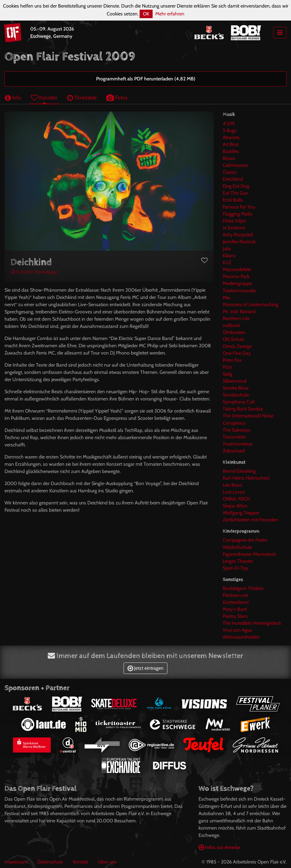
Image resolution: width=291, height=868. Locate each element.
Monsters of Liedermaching (251, 304)
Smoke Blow (236, 388)
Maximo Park (236, 276)
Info (13, 97)
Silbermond (235, 381)
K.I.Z (227, 262)
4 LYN (229, 123)
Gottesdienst (236, 602)
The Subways (236, 430)
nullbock (231, 325)
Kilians (229, 256)
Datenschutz (50, 862)
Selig (228, 374)
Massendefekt (237, 269)
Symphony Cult (239, 402)
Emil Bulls (233, 200)
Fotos (117, 97)
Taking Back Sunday (243, 409)
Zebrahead (234, 451)
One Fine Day (237, 353)
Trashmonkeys (238, 444)
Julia (227, 249)
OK (146, 14)
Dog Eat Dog (236, 186)
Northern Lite (236, 318)
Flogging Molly (238, 214)
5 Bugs (230, 130)
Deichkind (233, 179)
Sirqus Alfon (235, 506)
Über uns (107, 862)
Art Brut (231, 144)
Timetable (82, 97)
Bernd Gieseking (239, 471)
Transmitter (234, 437)
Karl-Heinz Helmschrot (246, 478)
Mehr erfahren (170, 14)
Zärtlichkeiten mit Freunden (250, 520)
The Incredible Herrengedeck (252, 623)
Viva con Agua (237, 630)
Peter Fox (232, 360)
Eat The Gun (235, 193)
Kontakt (81, 862)
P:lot (227, 367)
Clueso (230, 172)
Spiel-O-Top (235, 568)
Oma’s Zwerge (237, 346)
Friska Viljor (234, 221)
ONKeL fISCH (236, 499)
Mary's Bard (235, 609)
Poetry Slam (235, 616)
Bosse (229, 158)
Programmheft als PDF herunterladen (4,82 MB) (146, 79)
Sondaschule (236, 395)
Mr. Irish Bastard (239, 311)
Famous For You (239, 207)
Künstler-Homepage (34, 272)
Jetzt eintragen (145, 668)
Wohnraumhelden (241, 637)
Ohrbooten (234, 332)
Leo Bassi (232, 485)
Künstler (44, 97)
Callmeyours (236, 165)
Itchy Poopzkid (238, 235)
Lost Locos (234, 492)
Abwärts (231, 137)
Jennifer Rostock (239, 242)
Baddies (231, 151)
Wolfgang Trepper (241, 513)
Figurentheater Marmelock (249, 554)
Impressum (16, 862)
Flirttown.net (236, 595)
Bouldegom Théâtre (243, 588)
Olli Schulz (234, 339)
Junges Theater (238, 561)
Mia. (227, 298)
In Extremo (234, 228)
